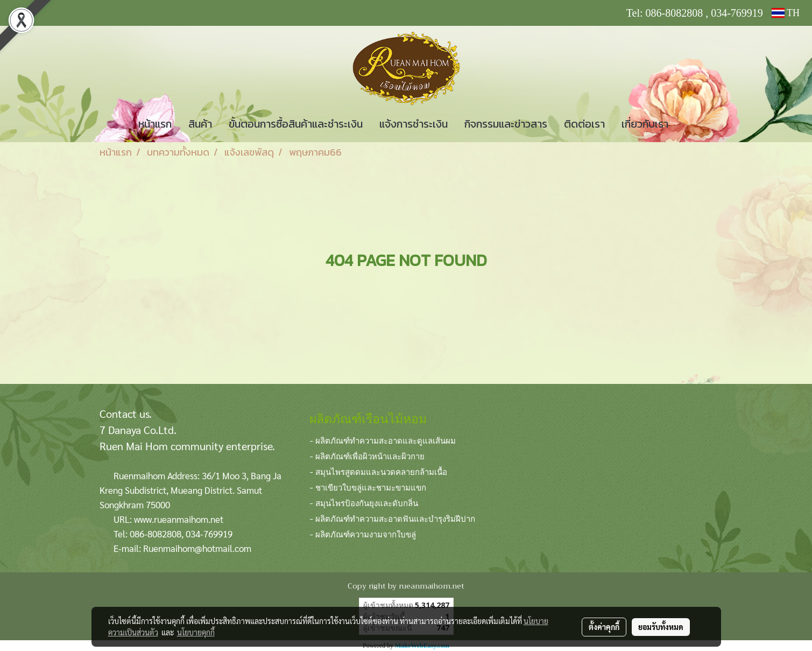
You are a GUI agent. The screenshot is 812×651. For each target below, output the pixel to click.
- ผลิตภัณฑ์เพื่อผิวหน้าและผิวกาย (367, 456)
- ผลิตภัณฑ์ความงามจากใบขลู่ (363, 534)
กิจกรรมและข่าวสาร (506, 124)
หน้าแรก (155, 124)
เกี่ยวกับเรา (645, 124)
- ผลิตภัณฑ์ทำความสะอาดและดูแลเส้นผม (383, 440)
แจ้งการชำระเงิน (414, 124)
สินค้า (200, 124)
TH (786, 13)
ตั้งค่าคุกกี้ (604, 627)
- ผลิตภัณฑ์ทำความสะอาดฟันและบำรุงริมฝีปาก (392, 518)
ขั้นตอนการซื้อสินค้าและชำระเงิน (296, 124)
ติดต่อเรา (584, 124)
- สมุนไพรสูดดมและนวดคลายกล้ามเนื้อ (378, 471)
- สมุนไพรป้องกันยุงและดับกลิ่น (364, 502)
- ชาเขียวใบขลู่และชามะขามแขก (368, 487)
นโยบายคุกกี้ (196, 632)
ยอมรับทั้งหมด (661, 627)
